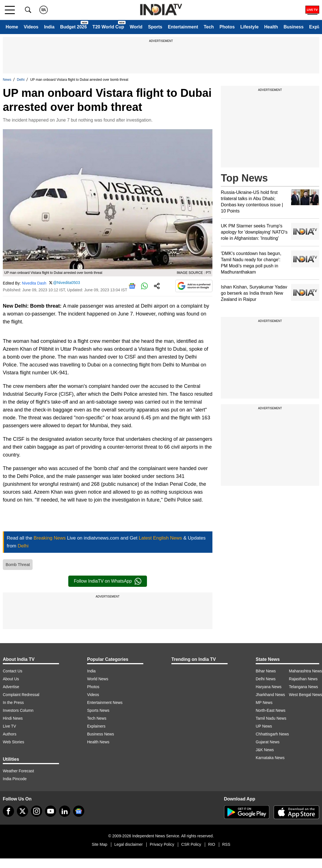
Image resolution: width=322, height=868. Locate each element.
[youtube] (51, 811)
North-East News (271, 710)
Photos (227, 27)
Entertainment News (105, 703)
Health (271, 27)
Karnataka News (270, 758)
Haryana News (269, 687)
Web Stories (13, 742)
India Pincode (15, 779)
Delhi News (266, 679)
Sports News (98, 710)
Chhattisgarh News (272, 734)
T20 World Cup (108, 27)
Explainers (96, 726)
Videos (31, 27)
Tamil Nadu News (271, 718)
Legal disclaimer (129, 844)
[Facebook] (8, 811)
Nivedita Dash (34, 283)
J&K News (265, 750)
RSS (226, 844)
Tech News (97, 718)
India (49, 27)
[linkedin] (65, 811)
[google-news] (79, 811)
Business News (101, 734)
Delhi (21, 80)
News (7, 80)
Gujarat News (268, 742)
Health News (98, 742)
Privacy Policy (162, 844)
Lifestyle (249, 27)
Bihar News (266, 671)
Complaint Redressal (21, 695)
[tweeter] (22, 811)
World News (98, 679)
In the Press (13, 703)
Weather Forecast (18, 771)
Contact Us (13, 671)
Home (12, 27)
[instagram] (37, 811)
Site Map (99, 844)
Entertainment (183, 27)
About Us (11, 679)
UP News (264, 726)
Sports (155, 27)
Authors (10, 734)
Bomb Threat (18, 564)
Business (293, 27)
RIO (212, 844)
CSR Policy (191, 844)
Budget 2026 (73, 27)
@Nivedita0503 (67, 283)
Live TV (9, 726)
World (136, 27)
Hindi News (13, 718)
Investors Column (18, 710)
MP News (264, 703)
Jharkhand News (270, 695)
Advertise (11, 687)
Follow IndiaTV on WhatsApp (108, 581)
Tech (209, 27)
